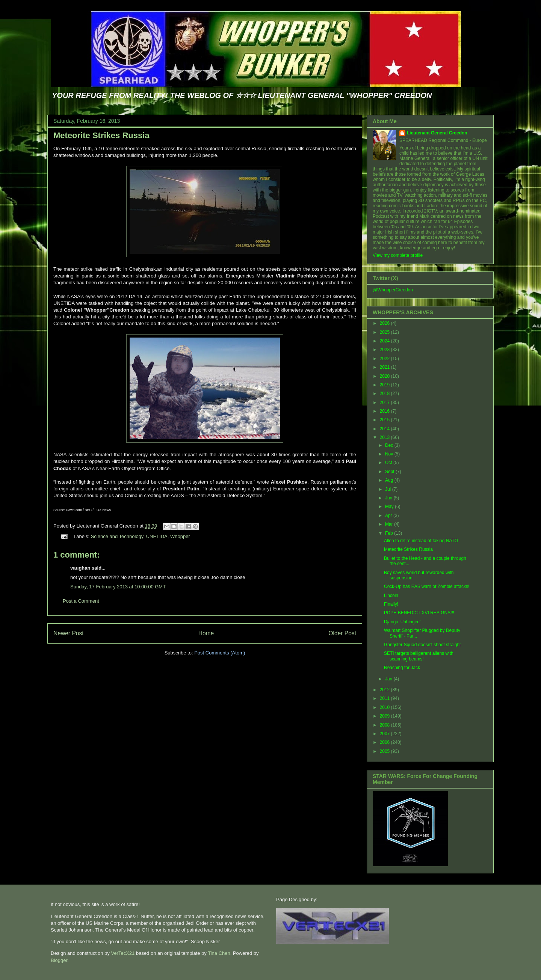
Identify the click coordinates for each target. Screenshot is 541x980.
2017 (385, 403)
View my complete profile (398, 255)
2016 (385, 411)
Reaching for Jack (402, 668)
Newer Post (69, 633)
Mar (390, 524)
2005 (385, 751)
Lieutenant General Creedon (437, 133)
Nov (390, 454)
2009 (385, 716)
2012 (385, 690)
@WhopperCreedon (393, 290)
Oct (389, 463)
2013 (385, 437)
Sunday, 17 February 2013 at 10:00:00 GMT (118, 587)
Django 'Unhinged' (402, 622)
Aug (390, 480)
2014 (385, 429)
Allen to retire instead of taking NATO (421, 541)
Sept (390, 472)
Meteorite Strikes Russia (101, 135)
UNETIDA (157, 536)
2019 (385, 385)
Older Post (342, 633)
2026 (385, 323)
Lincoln (391, 596)
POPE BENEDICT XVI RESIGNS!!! (419, 613)
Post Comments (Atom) (220, 653)
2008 (385, 725)
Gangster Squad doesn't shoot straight (422, 645)
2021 (385, 367)
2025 (385, 332)
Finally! (391, 604)
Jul (389, 489)
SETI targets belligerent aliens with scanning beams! (419, 656)
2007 (385, 734)
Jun (389, 498)
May (390, 507)
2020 (385, 376)
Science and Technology (117, 536)
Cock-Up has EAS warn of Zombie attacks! (427, 586)
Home (206, 633)
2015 (385, 420)
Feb (390, 533)
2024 (385, 341)
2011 (385, 698)
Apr (389, 516)
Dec (390, 445)
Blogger (59, 960)
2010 (385, 707)
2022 (385, 359)
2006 (385, 742)
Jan (389, 679)
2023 (385, 350)
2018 (385, 394)
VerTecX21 (123, 953)
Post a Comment (81, 601)
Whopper (180, 536)
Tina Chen (219, 953)
